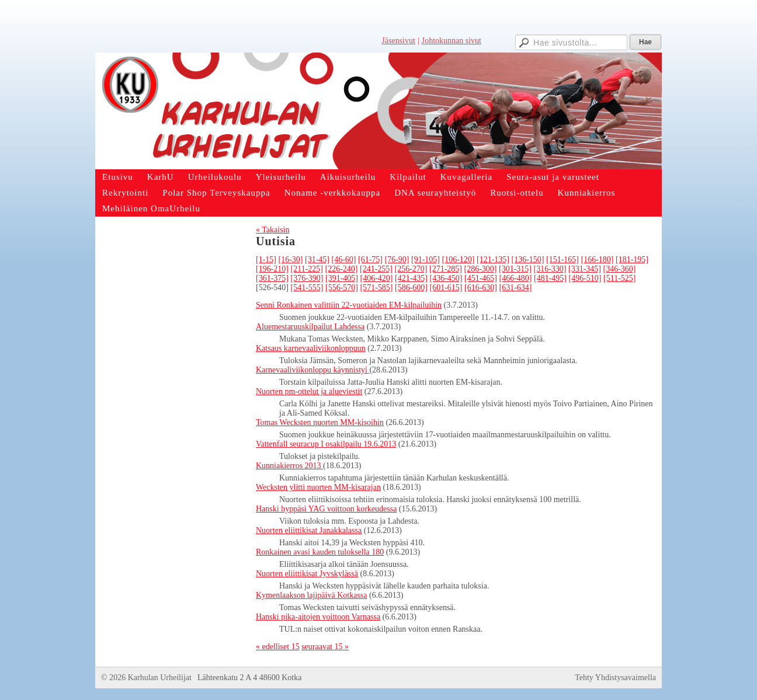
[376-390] (307, 278)
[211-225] (307, 269)
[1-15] (266, 260)
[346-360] (619, 269)
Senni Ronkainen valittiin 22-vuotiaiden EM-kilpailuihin (349, 305)
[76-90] (397, 260)
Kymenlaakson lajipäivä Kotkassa (312, 595)
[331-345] (585, 269)
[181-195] (632, 260)
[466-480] (516, 278)
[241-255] (376, 269)
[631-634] (516, 288)
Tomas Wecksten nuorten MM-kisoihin (320, 422)
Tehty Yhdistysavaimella (615, 678)
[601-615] (446, 288)
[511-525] (619, 278)
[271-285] (446, 269)
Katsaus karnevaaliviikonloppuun (311, 348)
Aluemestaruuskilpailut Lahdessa (310, 327)
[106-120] (459, 260)
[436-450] (446, 278)
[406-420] (377, 278)
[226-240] (341, 269)
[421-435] (411, 278)
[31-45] (317, 260)
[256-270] (411, 269)
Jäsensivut (398, 41)
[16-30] (291, 260)
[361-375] (272, 278)
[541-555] (307, 288)
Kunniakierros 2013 (289, 466)
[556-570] (342, 288)
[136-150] (528, 260)
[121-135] (493, 260)
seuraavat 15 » (325, 647)
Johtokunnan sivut (452, 41)
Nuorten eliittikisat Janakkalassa (309, 530)
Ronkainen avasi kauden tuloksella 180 (320, 552)
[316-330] (550, 269)
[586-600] (411, 288)
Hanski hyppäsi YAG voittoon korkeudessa (326, 509)
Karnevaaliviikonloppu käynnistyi (312, 370)
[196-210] (272, 269)
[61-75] (370, 260)
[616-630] (481, 288)
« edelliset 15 (278, 647)
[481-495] (550, 278)
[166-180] (598, 260)
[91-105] (426, 260)
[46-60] (344, 260)
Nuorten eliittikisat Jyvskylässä (307, 574)
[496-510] (585, 278)
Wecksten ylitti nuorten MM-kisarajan (318, 487)
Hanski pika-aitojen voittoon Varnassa (318, 617)
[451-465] (481, 278)
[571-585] (377, 288)
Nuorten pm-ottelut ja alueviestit (309, 391)
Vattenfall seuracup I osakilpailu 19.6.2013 (326, 444)
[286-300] (480, 269)
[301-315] (515, 269)
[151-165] (562, 260)
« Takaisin (272, 230)
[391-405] (342, 278)
